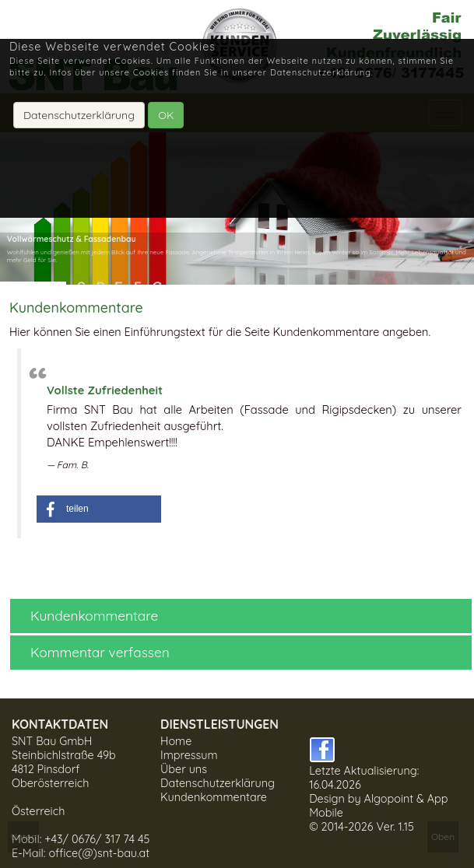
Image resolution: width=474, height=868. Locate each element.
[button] (99, 509)
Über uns (184, 769)
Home (176, 741)
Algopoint (389, 799)
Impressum (189, 755)
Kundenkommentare (214, 797)
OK (166, 115)
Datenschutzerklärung (218, 783)
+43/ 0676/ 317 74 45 (97, 839)
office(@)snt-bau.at (99, 853)
